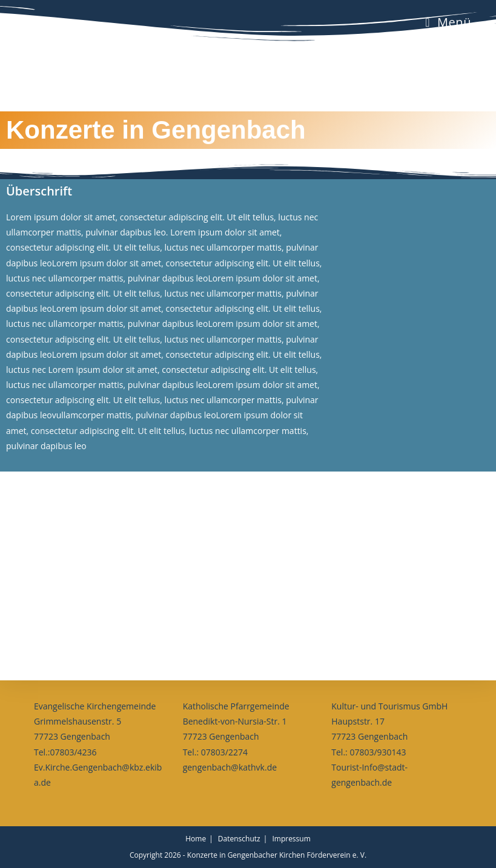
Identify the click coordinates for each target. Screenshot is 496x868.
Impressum (291, 839)
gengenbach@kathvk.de (230, 767)
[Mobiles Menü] (448, 22)
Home (196, 839)
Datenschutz (239, 839)
